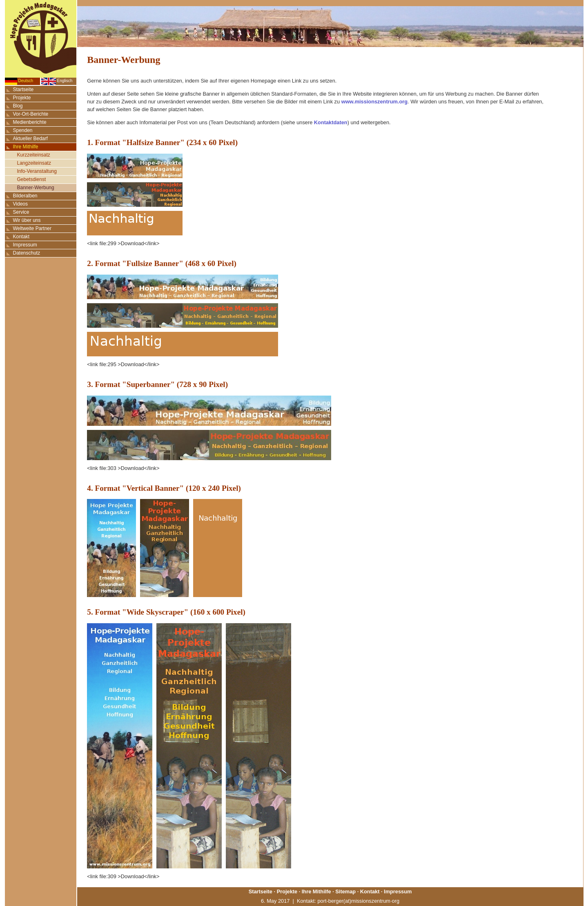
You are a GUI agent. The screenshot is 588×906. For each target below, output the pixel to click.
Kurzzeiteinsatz (34, 155)
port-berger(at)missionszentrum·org (358, 901)
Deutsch (26, 81)
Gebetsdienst (32, 179)
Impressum (25, 245)
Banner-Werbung (36, 188)
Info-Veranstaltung (37, 171)
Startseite (23, 89)
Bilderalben (25, 196)
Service (21, 212)
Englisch (65, 81)
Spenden (23, 130)
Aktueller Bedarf (30, 139)
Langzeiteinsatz (34, 163)
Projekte (22, 98)
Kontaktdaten (331, 122)
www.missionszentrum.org (374, 102)
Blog (18, 106)
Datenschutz (27, 253)
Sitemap (345, 891)
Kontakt (21, 237)
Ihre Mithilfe (26, 147)
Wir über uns (27, 220)
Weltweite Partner (32, 228)
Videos (20, 204)
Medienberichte (30, 122)
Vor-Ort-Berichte (31, 114)
